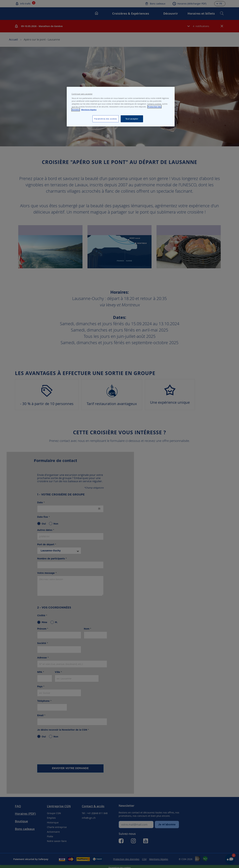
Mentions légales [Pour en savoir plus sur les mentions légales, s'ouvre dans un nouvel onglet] (89, 110)
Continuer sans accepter (82, 94)
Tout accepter (132, 119)
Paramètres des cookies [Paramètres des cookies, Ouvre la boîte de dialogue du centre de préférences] (106, 119)
